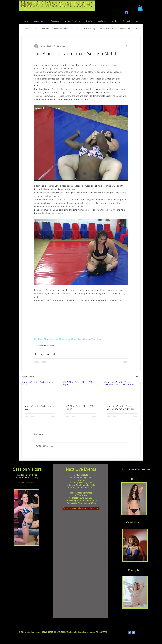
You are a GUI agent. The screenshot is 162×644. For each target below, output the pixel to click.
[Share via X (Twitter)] (42, 354)
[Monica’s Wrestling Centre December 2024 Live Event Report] (122, 392)
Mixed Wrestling (89, 29)
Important (46, 29)
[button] (140, 8)
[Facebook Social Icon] (129, 633)
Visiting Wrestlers (107, 29)
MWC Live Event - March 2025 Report (80, 408)
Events (75, 29)
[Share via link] (54, 354)
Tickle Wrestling (124, 29)
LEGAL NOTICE (48, 632)
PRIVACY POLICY (60, 632)
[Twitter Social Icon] (133, 633)
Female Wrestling (61, 29)
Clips (35, 29)
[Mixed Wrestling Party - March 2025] (40, 392)
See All (138, 376)
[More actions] (126, 46)
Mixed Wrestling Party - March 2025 (39, 408)
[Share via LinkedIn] (48, 354)
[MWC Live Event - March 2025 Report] (81, 392)
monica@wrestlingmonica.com (84, 632)
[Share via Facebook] (35, 354)
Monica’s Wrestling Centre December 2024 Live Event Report (120, 408)
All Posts (25, 29)
